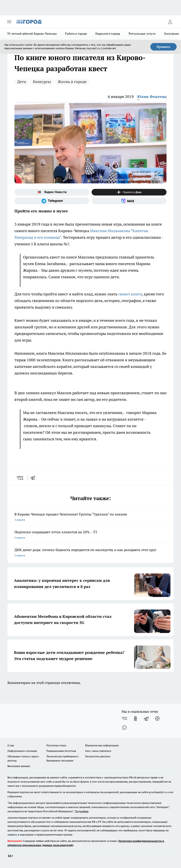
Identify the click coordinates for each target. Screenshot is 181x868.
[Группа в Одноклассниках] (135, 719)
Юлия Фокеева (152, 97)
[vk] (20, 478)
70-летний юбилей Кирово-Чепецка (32, 34)
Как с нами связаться (98, 751)
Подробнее (82, 811)
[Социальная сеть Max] (129, 201)
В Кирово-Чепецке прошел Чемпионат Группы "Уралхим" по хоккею (90, 517)
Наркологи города (108, 34)
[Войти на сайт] (170, 22)
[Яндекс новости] (52, 192)
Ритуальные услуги (142, 34)
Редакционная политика (61, 751)
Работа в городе (76, 34)
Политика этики (56, 745)
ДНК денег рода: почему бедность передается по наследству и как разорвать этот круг (90, 553)
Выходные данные (19, 766)
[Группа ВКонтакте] (124, 719)
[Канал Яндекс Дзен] (129, 192)
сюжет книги (130, 294)
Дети (22, 82)
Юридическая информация (102, 745)
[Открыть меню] (9, 22)
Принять (163, 47)
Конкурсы (42, 82)
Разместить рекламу (98, 756)
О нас (11, 745)
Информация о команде (22, 751)
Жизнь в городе (72, 82)
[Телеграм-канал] (52, 201)
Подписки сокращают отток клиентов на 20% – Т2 (90, 535)
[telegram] (34, 478)
